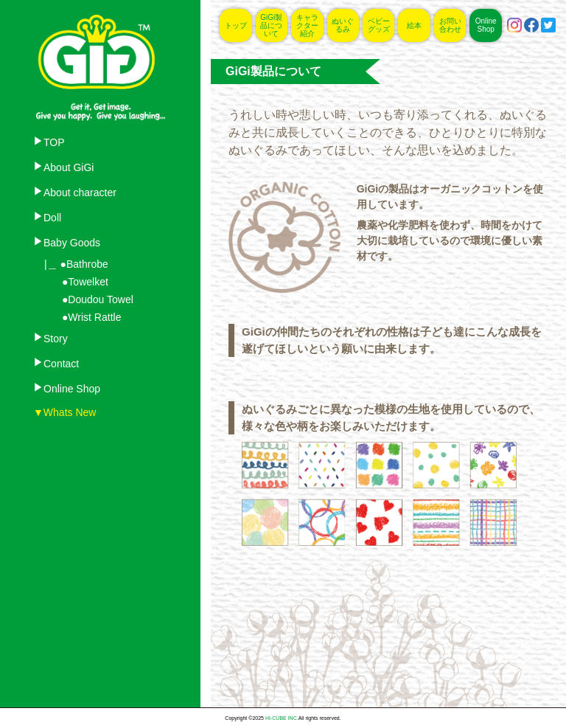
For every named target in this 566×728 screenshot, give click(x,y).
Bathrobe (87, 264)
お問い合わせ (450, 25)
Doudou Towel (100, 299)
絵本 (414, 25)
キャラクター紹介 (307, 25)
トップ (236, 25)
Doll (52, 218)
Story (56, 339)
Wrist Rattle (94, 317)
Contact (61, 364)
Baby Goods (72, 243)
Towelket (88, 282)
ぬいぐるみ (343, 25)
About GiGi (69, 167)
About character (80, 193)
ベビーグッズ (379, 25)
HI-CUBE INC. (282, 718)
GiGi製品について (271, 25)
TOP (54, 142)
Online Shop (72, 389)
